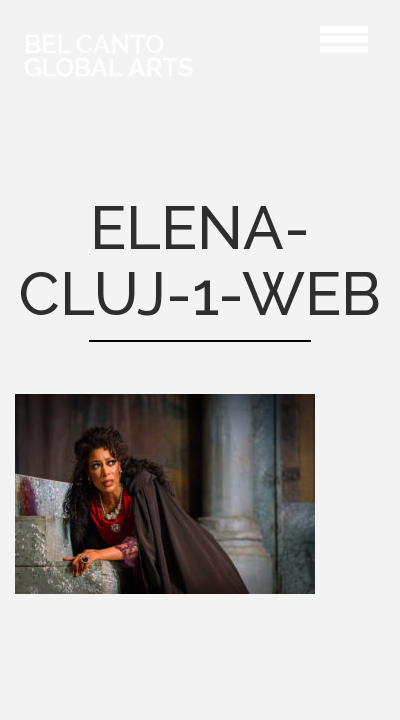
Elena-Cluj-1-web (264, 36)
